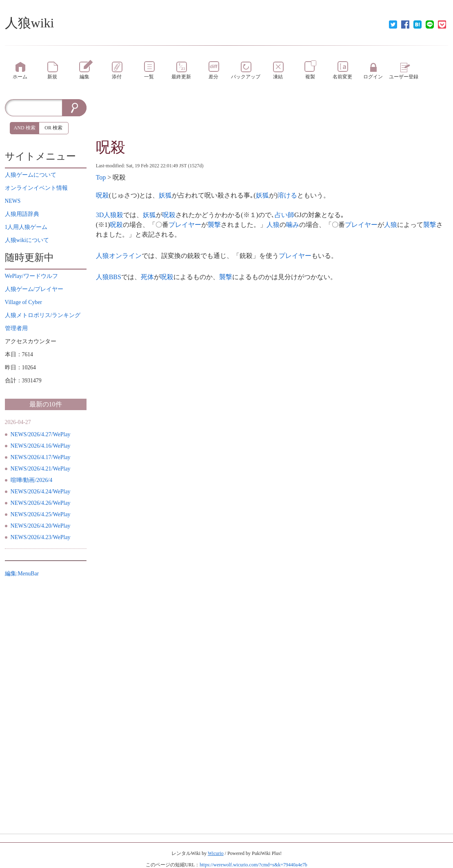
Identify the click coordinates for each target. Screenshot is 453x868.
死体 (147, 277)
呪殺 (111, 147)
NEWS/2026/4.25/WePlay (41, 514)
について (31, 175)
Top (101, 177)
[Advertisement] (272, 118)
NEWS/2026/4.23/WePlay (41, 537)
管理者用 (16, 328)
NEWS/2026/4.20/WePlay (41, 526)
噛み (293, 225)
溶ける (287, 195)
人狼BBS (109, 277)
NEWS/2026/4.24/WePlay (41, 492)
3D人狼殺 (110, 215)
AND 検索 (25, 128)
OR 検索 (53, 128)
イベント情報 (36, 188)
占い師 (284, 215)
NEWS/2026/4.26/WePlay (41, 503)
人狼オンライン (119, 256)
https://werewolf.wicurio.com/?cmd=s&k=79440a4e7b (253, 865)
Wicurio (216, 853)
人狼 (273, 225)
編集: (22, 574)
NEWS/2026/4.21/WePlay (41, 469)
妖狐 (165, 195)
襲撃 (214, 225)
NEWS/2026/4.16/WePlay (41, 446)
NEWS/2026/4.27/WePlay (41, 434)
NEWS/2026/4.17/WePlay (41, 457)
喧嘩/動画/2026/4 (32, 480)
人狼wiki (30, 23)
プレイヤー (185, 225)
